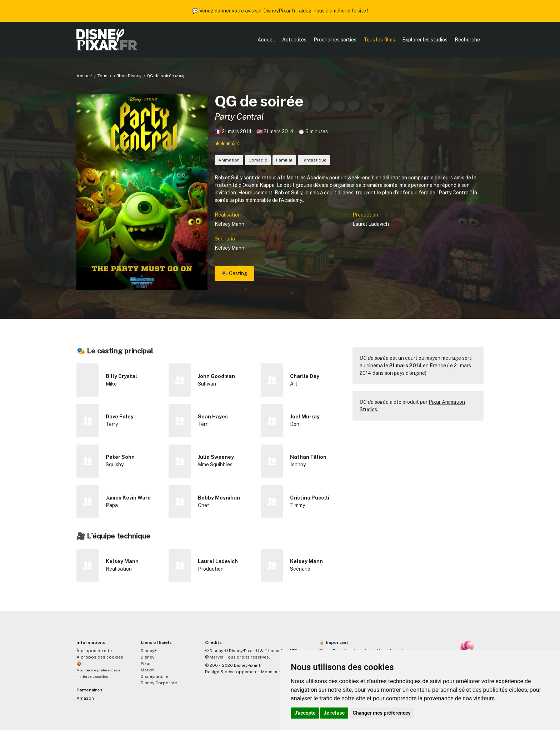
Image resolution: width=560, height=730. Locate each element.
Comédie (258, 160)
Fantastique (314, 160)
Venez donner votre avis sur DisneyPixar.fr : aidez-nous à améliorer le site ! (284, 11)
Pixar (146, 664)
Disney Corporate (159, 683)
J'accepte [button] (305, 713)
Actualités (294, 40)
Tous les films (379, 40)
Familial (284, 160)
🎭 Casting (234, 273)
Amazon (85, 698)
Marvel (148, 670)
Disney (147, 657)
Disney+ (149, 651)
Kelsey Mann (229, 224)
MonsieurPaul (275, 672)
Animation (229, 160)
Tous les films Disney (119, 76)
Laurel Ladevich (371, 224)
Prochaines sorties (335, 40)
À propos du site (94, 651)
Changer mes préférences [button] (382, 713)
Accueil (266, 40)
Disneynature (154, 676)
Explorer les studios (425, 40)
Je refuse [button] (334, 713)
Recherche (467, 40)
